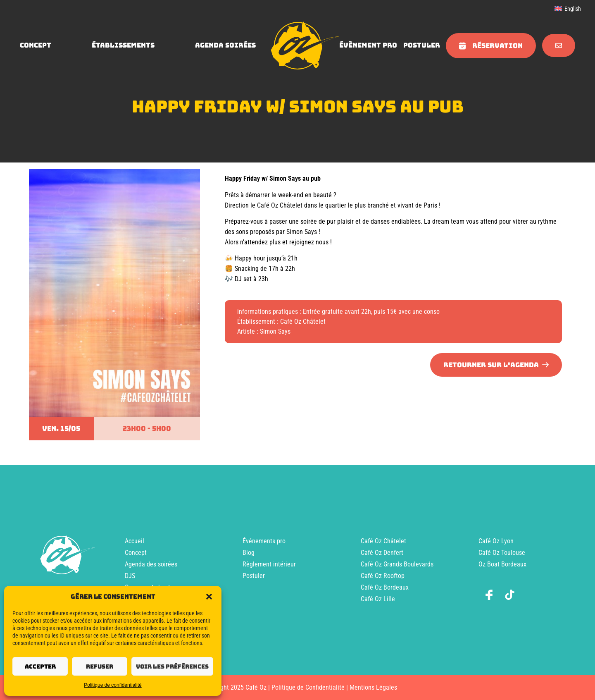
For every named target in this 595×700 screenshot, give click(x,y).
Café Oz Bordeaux (385, 587)
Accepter (40, 667)
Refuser (100, 667)
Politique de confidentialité (113, 685)
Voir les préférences (172, 667)
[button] (209, 597)
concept (36, 45)
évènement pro (368, 45)
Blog (249, 553)
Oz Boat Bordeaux (502, 564)
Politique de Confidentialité (308, 687)
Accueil (134, 541)
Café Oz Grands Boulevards (397, 564)
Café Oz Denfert (382, 553)
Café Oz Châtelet (383, 541)
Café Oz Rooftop (383, 576)
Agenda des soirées (151, 564)
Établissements (123, 45)
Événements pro (264, 541)
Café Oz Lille (378, 599)
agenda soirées (225, 45)
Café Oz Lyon (496, 541)
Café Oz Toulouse (502, 553)
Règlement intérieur (269, 564)
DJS (130, 576)
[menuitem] (568, 9)
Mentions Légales (373, 687)
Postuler (422, 45)
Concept (136, 553)
